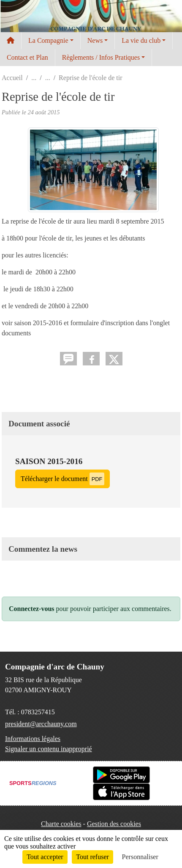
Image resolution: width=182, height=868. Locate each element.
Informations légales (33, 739)
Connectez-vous (32, 609)
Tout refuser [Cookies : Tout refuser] (92, 857)
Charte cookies (61, 824)
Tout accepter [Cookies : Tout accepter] (45, 857)
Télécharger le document (62, 479)
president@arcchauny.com (41, 724)
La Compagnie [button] (48, 40)
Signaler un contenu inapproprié (49, 749)
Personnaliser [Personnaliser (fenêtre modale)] (140, 857)
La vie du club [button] (141, 40)
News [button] (95, 40)
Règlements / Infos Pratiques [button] (101, 57)
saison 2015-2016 (49, 461)
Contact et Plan (27, 57)
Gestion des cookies (114, 824)
